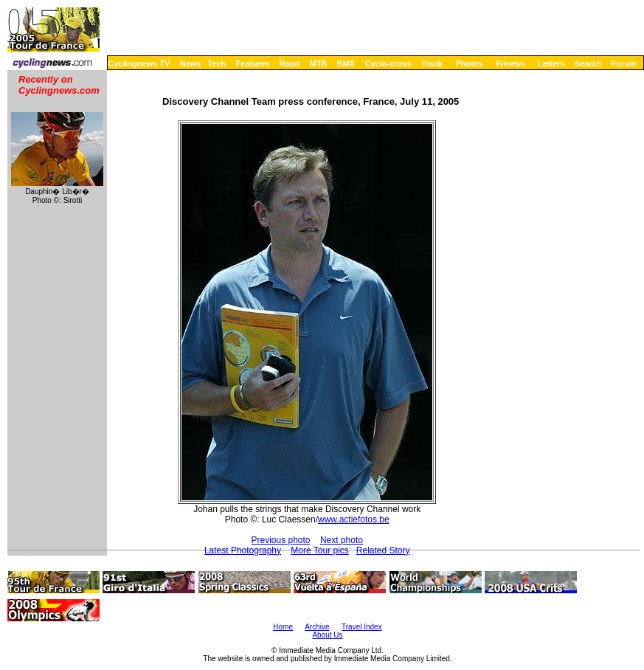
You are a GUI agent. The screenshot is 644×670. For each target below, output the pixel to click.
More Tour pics (319, 550)
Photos (469, 63)
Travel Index (362, 627)
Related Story (383, 550)
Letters (551, 63)
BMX (346, 63)
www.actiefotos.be (354, 519)
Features (253, 63)
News (191, 63)
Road (290, 63)
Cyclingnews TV (139, 63)
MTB (319, 63)
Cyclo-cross (388, 63)
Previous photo (280, 540)
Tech (217, 63)
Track (432, 63)
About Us (327, 635)
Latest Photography (243, 550)
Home (283, 627)
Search (588, 63)
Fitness (510, 63)
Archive (317, 627)
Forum (624, 63)
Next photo (342, 540)
